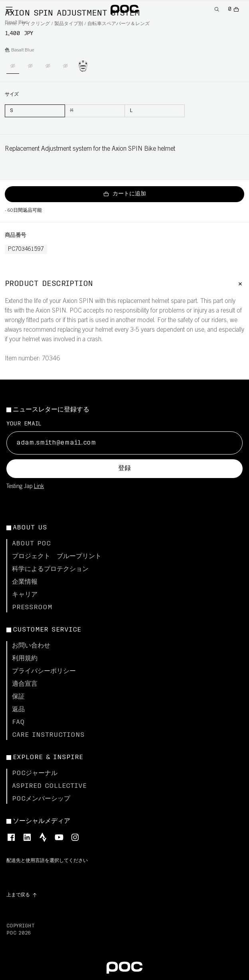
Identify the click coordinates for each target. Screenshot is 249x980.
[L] (155, 111)
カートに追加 (125, 194)
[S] (35, 111)
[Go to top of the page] (22, 895)
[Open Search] (217, 10)
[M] (95, 111)
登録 (124, 468)
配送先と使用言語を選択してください (47, 861)
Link (39, 487)
